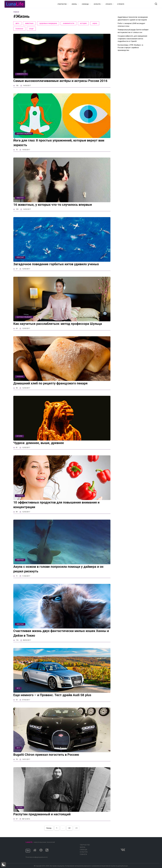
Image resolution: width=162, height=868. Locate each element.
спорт (31, 29)
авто (17, 23)
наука (95, 23)
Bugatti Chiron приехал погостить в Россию (49, 759)
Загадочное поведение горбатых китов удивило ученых (60, 269)
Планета (83, 854)
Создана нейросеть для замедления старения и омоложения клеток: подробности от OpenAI (132, 39)
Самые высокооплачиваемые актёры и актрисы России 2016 (60, 83)
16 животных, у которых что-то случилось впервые (56, 209)
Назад (49, 833)
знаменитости (68, 23)
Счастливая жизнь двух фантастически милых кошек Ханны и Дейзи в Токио (58, 638)
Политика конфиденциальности (37, 857)
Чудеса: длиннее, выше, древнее (41, 447)
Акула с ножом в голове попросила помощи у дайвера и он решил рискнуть (60, 573)
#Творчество (62, 4)
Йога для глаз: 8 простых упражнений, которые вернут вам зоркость (59, 147)
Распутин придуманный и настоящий (45, 819)
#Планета (109, 4)
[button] (4, 864)
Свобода (83, 850)
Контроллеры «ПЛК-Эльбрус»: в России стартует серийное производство (130, 48)
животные (29, 23)
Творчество (85, 845)
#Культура (97, 4)
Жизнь (83, 847)
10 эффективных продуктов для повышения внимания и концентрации (61, 509)
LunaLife (29, 842)
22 (69, 833)
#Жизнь (74, 4)
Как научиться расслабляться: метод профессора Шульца (62, 328)
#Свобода (85, 4)
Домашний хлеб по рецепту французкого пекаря (54, 388)
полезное (19, 29)
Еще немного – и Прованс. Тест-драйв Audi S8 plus (55, 700)
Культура (84, 852)
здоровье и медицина (48, 23)
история (83, 23)
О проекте (121, 4)
